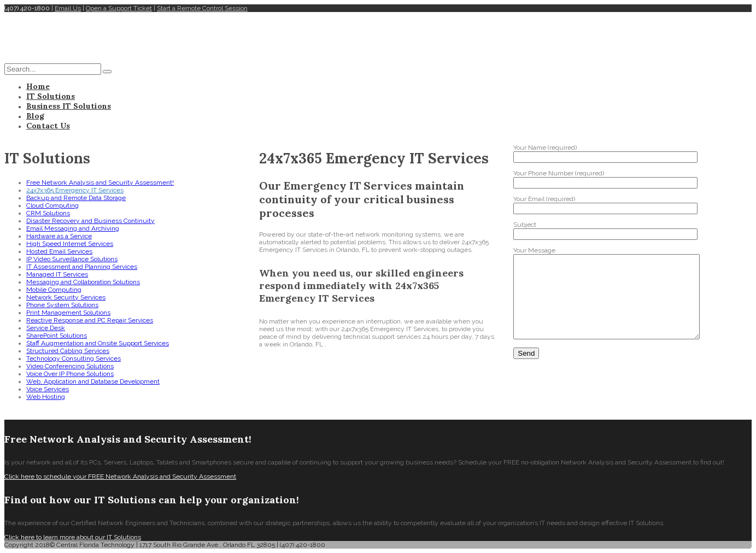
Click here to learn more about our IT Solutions (73, 537)
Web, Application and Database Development (93, 381)
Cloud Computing (52, 205)
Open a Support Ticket (119, 8)
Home (38, 86)
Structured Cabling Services (68, 351)
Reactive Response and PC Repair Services (90, 320)
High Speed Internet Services (70, 244)
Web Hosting (46, 397)
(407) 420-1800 (27, 8)
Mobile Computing (54, 290)
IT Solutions (51, 96)
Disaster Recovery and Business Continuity (90, 221)
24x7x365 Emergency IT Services (75, 190)
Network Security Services (66, 297)
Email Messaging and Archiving (73, 228)
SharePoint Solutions (57, 336)
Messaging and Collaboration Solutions (83, 282)
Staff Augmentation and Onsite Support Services (98, 343)
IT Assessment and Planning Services (82, 267)
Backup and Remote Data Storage (76, 198)
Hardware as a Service (59, 236)
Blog (35, 116)
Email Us (68, 8)
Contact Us (48, 126)
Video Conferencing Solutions (70, 366)
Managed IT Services (57, 274)
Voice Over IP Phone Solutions (70, 374)
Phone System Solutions (62, 305)
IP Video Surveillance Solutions (72, 259)
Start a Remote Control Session (202, 8)
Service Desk (46, 328)
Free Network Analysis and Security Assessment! (100, 183)
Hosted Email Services (59, 251)
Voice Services (48, 389)
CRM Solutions (48, 213)
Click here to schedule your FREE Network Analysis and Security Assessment (120, 476)
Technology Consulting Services (74, 358)
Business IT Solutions (69, 106)
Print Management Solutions (68, 313)
